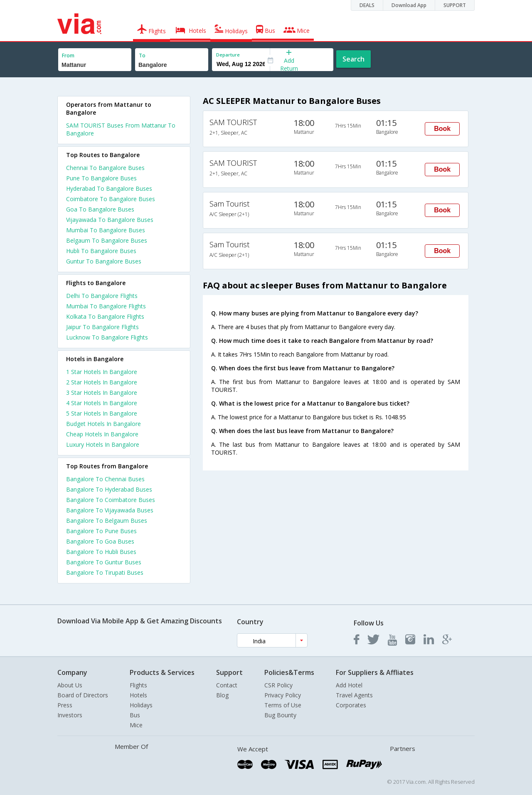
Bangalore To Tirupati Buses (105, 572)
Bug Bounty (280, 715)
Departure (228, 55)
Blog (222, 695)
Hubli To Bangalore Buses (101, 251)
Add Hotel (349, 685)
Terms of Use (283, 705)
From (68, 55)
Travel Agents (354, 695)
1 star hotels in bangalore (102, 372)
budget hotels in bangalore (103, 424)
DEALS (367, 5)
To (142, 55)
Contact (227, 685)
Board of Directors (83, 695)
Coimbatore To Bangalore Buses (111, 199)
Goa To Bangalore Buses (100, 209)
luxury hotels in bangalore (103, 444)
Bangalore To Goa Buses (100, 541)
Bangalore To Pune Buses (101, 531)
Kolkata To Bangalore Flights (105, 316)
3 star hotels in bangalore (102, 393)
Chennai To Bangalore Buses (105, 168)
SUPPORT (455, 5)
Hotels (138, 695)
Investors (70, 715)
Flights (138, 685)
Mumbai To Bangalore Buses (106, 230)
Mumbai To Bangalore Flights (106, 306)
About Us (70, 685)
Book (442, 129)
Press (65, 705)
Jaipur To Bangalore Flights (102, 327)
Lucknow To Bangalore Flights (107, 337)
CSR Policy (278, 685)
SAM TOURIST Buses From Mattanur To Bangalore (121, 129)
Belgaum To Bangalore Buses (107, 240)
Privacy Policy (283, 695)
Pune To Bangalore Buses (101, 178)
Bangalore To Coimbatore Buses (111, 500)
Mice (136, 725)
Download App (409, 5)
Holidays (141, 705)
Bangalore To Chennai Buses (105, 479)
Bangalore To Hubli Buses (101, 552)
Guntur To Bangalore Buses (104, 261)
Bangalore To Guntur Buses (104, 562)
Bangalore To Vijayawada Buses (110, 510)
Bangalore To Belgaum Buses (107, 521)
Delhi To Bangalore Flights (102, 296)
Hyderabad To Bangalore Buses (109, 188)
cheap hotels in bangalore (102, 434)
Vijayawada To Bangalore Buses (110, 220)
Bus (135, 715)
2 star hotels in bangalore (102, 382)
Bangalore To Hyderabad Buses (109, 489)
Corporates (351, 705)
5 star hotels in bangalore (102, 413)
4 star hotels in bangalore (102, 403)
